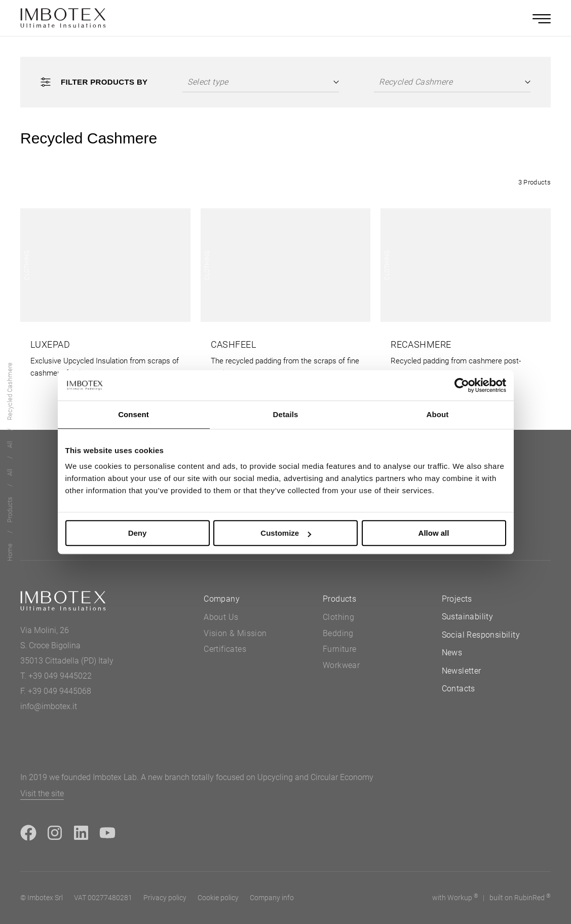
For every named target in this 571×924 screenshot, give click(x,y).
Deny (138, 533)
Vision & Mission (235, 633)
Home (10, 553)
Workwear (341, 665)
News (452, 653)
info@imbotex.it (49, 706)
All (10, 473)
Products (10, 510)
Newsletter (462, 671)
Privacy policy (165, 898)
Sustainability (468, 617)
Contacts (459, 689)
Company (222, 599)
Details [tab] (286, 414)
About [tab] (438, 414)
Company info (272, 898)
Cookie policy (218, 898)
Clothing (338, 617)
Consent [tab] (134, 414)
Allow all (434, 533)
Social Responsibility (481, 635)
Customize (286, 533)
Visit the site (42, 793)
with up (455, 897)
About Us (221, 617)
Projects (457, 599)
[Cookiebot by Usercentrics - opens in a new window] (462, 385)
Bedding (338, 633)
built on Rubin (520, 897)
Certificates (225, 649)
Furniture (340, 649)
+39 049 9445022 (60, 676)
